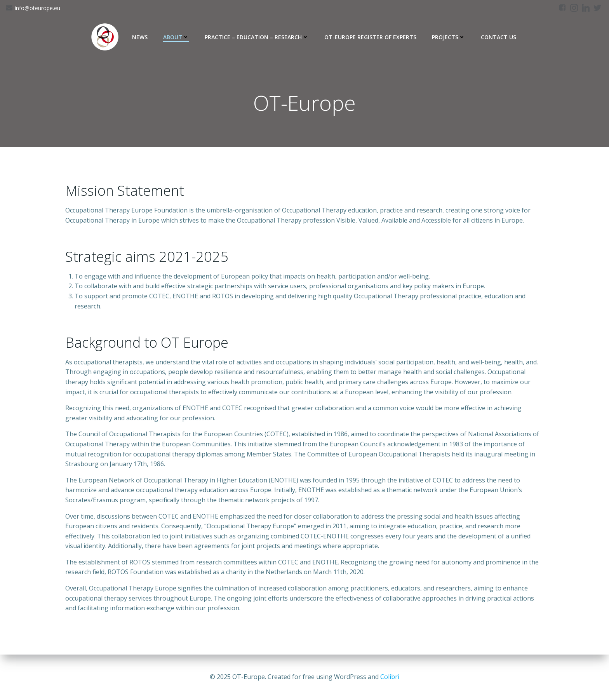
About (176, 37)
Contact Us (499, 37)
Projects (449, 37)
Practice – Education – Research (257, 37)
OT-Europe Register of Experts (370, 37)
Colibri (390, 677)
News (140, 37)
